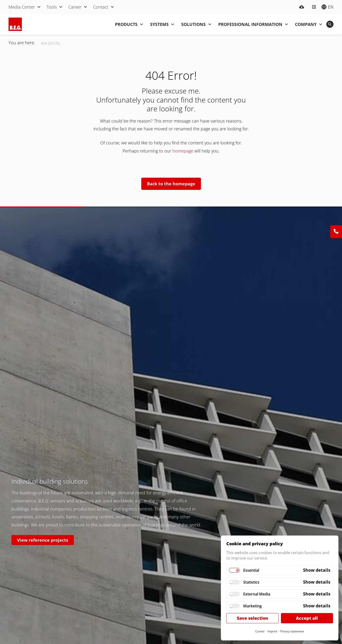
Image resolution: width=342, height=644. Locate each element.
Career (260, 631)
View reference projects (43, 540)
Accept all (307, 618)
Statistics (251, 582)
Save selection (252, 618)
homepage (183, 151)
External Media (257, 594)
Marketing (252, 606)
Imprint (272, 631)
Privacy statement (292, 631)
